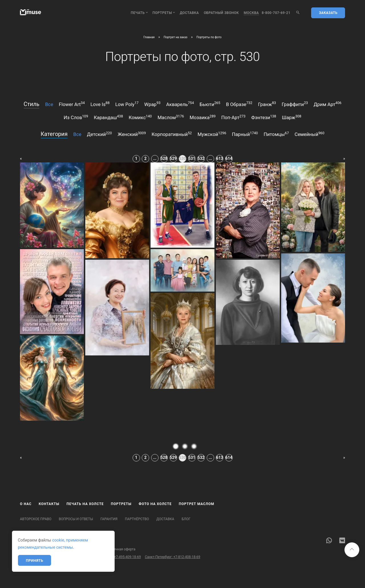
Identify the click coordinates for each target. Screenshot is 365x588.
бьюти (210, 104)
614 (229, 158)
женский (132, 134)
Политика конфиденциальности (72, 549)
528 (164, 158)
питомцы (276, 134)
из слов (76, 117)
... (155, 158)
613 (220, 158)
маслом (171, 117)
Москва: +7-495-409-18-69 (120, 557)
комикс (140, 117)
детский (99, 134)
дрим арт (328, 104)
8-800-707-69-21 (276, 13)
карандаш (108, 117)
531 (192, 158)
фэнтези (264, 117)
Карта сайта (30, 549)
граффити (295, 104)
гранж (267, 104)
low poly (127, 104)
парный (245, 134)
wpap (152, 104)
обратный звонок (221, 13)
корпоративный (172, 134)
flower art (72, 104)
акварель (180, 104)
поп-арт (233, 117)
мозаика (203, 117)
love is (100, 104)
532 (201, 158)
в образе (239, 104)
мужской (212, 134)
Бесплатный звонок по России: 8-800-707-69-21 (58, 557)
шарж (291, 117)
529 (173, 158)
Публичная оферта (120, 549)
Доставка (189, 13)
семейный (309, 134)
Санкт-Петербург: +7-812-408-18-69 (173, 557)
